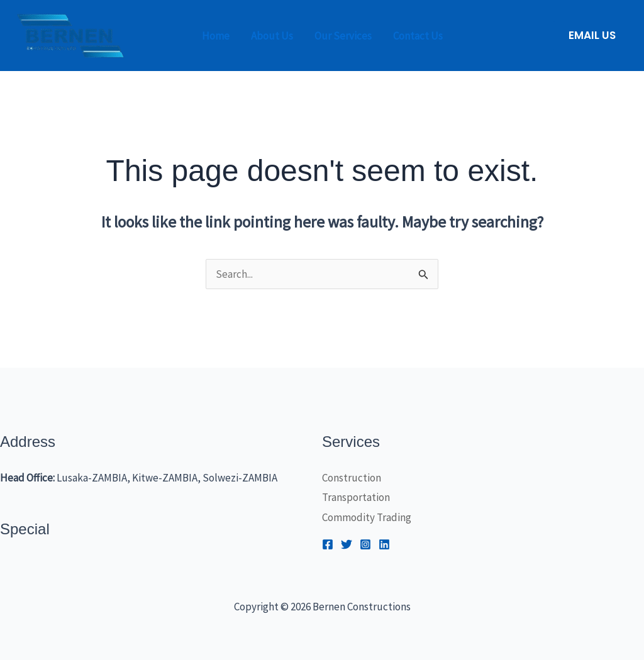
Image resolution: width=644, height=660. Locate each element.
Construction (352, 478)
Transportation (356, 497)
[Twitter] (347, 544)
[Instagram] (365, 544)
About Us (272, 36)
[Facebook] (328, 544)
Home (216, 36)
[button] (592, 36)
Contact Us (418, 36)
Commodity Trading (367, 517)
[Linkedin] (384, 544)
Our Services (343, 36)
